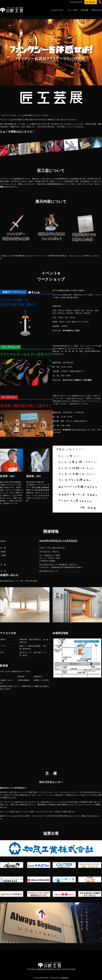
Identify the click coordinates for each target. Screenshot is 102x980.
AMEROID (65, 978)
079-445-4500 (70, 969)
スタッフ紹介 (73, 10)
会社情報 (85, 10)
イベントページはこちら (71, 571)
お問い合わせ (97, 10)
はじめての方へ (58, 10)
